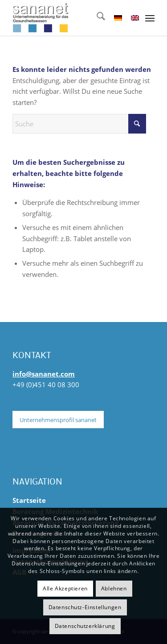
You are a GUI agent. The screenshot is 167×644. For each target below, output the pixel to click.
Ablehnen (114, 588)
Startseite (29, 500)
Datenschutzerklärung (85, 626)
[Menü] (150, 18)
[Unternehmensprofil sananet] (58, 420)
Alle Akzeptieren (65, 588)
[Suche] (96, 18)
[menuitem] (96, 18)
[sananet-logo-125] (69, 18)
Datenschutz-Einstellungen (85, 607)
